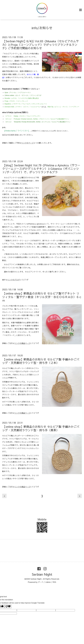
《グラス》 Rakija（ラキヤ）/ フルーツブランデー (23, 116)
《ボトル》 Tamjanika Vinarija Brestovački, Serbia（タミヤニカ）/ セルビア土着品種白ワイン (38, 122)
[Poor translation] (8, 606)
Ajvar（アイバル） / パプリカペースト (18, 92)
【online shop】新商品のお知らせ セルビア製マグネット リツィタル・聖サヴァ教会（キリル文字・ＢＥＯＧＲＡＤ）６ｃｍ (42, 297)
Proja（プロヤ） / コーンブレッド (16, 101)
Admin (48, 582)
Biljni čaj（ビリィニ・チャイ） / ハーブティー (63, 107)
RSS (54, 582)
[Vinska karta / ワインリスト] (17, 131)
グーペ (41, 582)
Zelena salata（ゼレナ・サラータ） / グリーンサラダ (23, 95)
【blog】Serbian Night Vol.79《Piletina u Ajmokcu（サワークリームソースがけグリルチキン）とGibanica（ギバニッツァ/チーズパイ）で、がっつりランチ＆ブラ (41, 169)
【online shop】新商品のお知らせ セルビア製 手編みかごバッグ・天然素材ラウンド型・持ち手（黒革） (41, 428)
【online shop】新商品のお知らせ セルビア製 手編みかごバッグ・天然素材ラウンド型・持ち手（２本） (41, 361)
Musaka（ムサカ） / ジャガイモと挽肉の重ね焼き (22, 98)
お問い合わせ (57, 131)
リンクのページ (28, 143)
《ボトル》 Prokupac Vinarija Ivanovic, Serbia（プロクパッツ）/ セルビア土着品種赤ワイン (37, 119)
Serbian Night (42, 574)
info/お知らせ (42, 28)
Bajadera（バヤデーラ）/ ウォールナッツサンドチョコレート (26, 104)
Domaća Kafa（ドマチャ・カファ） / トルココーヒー (23, 107)
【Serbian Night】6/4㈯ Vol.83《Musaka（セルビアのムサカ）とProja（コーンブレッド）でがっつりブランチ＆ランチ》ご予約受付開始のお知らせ (40, 44)
